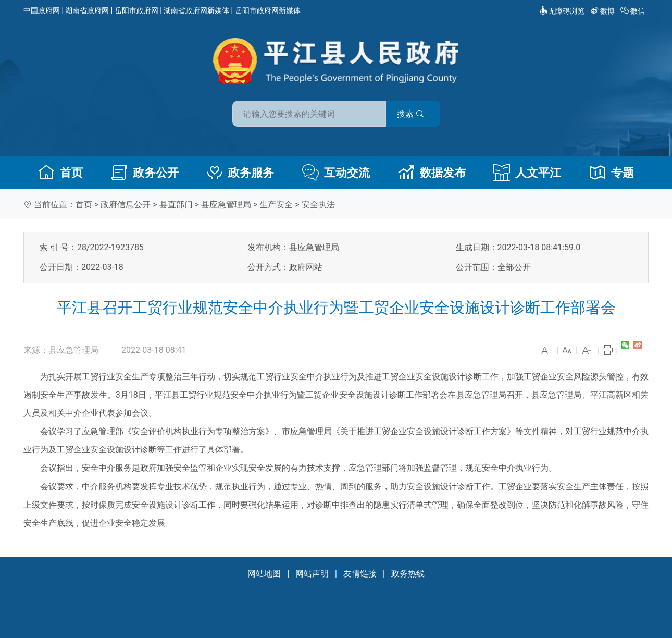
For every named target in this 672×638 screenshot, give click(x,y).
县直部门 (176, 205)
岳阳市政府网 (136, 10)
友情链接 (360, 574)
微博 (603, 11)
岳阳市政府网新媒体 (268, 10)
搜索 (410, 114)
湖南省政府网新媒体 (196, 10)
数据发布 (432, 173)
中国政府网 (42, 10)
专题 (612, 173)
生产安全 (276, 205)
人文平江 (527, 173)
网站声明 (312, 574)
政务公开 (145, 173)
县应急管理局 (226, 205)
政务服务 (240, 173)
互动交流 (336, 173)
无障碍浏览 (562, 11)
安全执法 (318, 205)
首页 (60, 173)
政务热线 (408, 574)
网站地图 (264, 574)
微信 (634, 11)
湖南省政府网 (87, 10)
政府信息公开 (126, 205)
